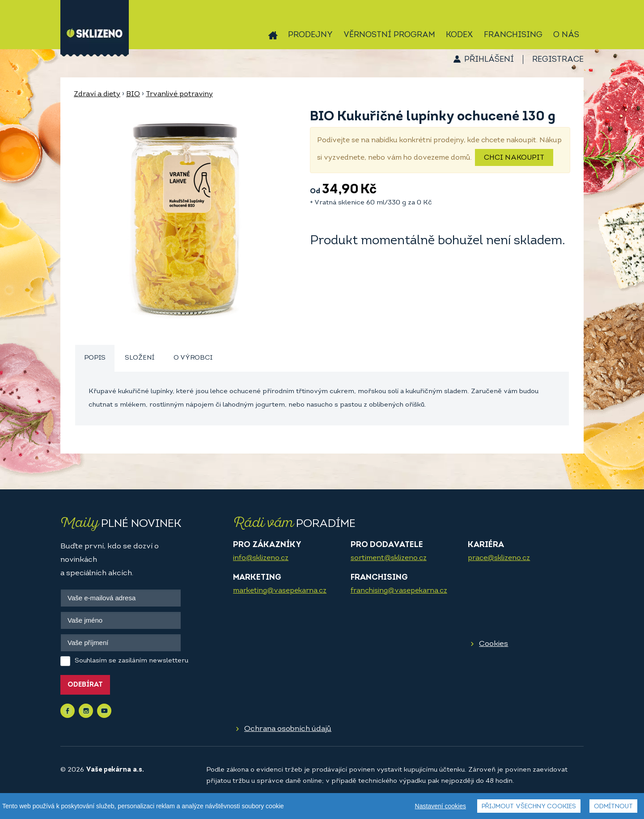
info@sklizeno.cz (261, 558)
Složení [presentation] (140, 358)
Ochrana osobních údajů (288, 729)
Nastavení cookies (441, 806)
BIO (133, 94)
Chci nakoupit (514, 158)
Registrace (558, 60)
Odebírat (85, 685)
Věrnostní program (389, 35)
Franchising (513, 35)
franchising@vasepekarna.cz (399, 591)
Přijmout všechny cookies (529, 807)
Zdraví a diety (97, 94)
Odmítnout (613, 807)
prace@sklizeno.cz (499, 558)
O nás (566, 35)
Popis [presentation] (95, 358)
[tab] (95, 359)
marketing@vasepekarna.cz (280, 591)
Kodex (460, 35)
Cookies (494, 644)
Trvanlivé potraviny (179, 94)
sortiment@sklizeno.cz (389, 558)
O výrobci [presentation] (193, 358)
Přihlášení (489, 60)
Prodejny (310, 35)
